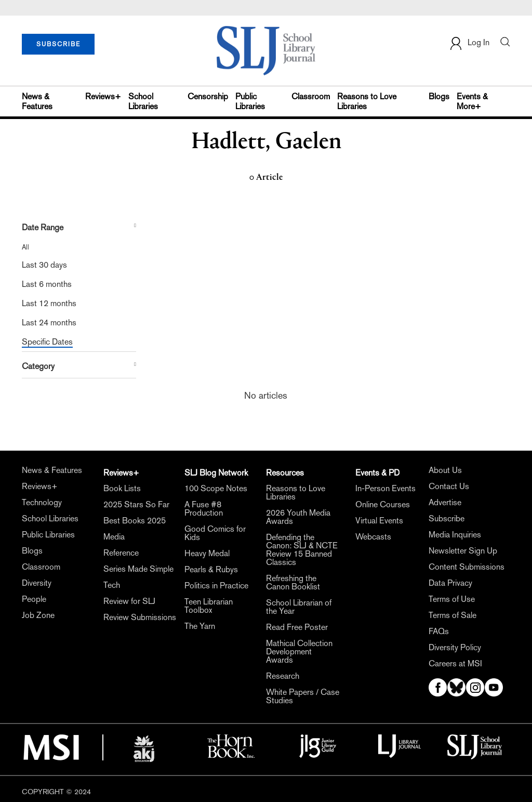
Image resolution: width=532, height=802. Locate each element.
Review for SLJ (129, 601)
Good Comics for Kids (215, 533)
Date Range (43, 227)
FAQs (439, 632)
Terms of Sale (453, 615)
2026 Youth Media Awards (298, 517)
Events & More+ (472, 101)
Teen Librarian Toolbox (209, 606)
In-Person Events (385, 489)
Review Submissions (140, 617)
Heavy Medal (207, 554)
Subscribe (447, 519)
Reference (121, 553)
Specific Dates (47, 342)
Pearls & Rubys (211, 570)
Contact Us (449, 487)
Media (114, 537)
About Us (445, 470)
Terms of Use (452, 599)
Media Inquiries (455, 535)
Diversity (37, 583)
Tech (112, 585)
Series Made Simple (138, 569)
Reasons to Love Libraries (367, 101)
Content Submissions (467, 567)
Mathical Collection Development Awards (299, 652)
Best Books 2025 (135, 521)
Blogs (439, 96)
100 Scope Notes (216, 489)
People (34, 599)
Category (38, 366)
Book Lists (122, 489)
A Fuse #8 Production (204, 509)
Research (283, 676)
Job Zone (38, 615)
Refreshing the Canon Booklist (293, 583)
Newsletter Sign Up (463, 551)
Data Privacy (450, 583)
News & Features (37, 101)
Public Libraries (250, 101)
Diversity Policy (455, 648)
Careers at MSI (455, 664)
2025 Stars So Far (136, 505)
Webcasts (373, 537)
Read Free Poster (297, 627)
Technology (42, 503)
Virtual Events (379, 521)
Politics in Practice (216, 586)
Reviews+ (103, 96)
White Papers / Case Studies (303, 696)
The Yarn (200, 626)
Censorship (208, 96)
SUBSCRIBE (58, 44)
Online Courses (383, 505)
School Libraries (143, 101)
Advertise (445, 503)
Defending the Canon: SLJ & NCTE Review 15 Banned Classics (302, 550)
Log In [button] (469, 43)
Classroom (311, 96)
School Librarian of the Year (299, 607)
